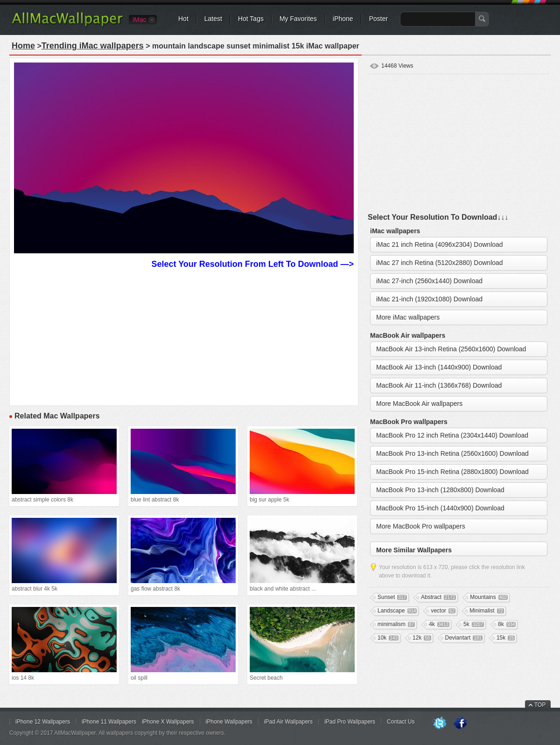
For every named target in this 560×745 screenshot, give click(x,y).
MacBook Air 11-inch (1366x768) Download (439, 385)
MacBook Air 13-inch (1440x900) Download (439, 367)
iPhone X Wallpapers (168, 722)
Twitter (440, 724)
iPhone (343, 19)
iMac (140, 20)
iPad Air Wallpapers (288, 722)
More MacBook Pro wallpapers (421, 526)
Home (23, 46)
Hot (183, 19)
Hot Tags (251, 19)
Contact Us (401, 722)
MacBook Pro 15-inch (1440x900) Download (440, 508)
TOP (540, 705)
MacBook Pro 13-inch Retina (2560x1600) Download (452, 453)
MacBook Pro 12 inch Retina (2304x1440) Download (452, 435)
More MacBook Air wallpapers (419, 404)
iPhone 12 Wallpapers (43, 722)
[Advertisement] (184, 336)
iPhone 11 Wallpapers (109, 722)
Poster (378, 19)
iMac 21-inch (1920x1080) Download (429, 299)
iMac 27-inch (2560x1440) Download (429, 281)
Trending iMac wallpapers (93, 46)
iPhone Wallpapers (229, 722)
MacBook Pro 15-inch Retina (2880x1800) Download (452, 472)
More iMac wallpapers (408, 317)
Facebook (460, 724)
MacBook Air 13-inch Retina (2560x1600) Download (451, 349)
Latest (213, 19)
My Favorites (298, 19)
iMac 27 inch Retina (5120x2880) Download (440, 263)
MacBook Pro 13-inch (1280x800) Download (440, 490)
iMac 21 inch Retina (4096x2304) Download (440, 244)
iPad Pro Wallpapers (350, 722)
